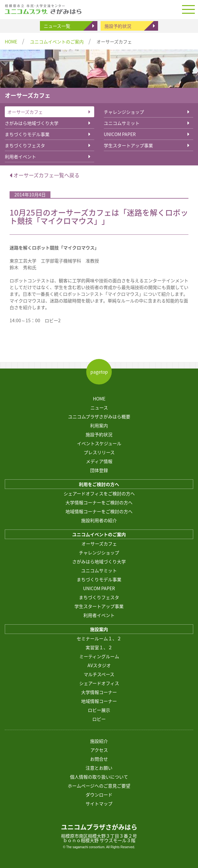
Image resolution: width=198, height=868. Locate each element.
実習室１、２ (99, 647)
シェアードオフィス (99, 683)
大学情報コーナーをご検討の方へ (99, 502)
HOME (11, 42)
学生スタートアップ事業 (128, 145)
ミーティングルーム (99, 656)
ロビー (99, 719)
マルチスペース (99, 674)
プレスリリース (99, 452)
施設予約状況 (118, 26)
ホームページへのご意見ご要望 (99, 786)
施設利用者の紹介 (99, 520)
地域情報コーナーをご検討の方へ (99, 511)
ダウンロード (99, 795)
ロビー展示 (99, 710)
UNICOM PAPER (120, 134)
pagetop (99, 372)
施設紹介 (99, 741)
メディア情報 (99, 461)
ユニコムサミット (122, 123)
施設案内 (99, 629)
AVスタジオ (99, 665)
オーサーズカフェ (25, 112)
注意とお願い (99, 768)
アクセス (99, 750)
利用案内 (99, 425)
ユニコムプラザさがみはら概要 (99, 416)
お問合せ (99, 759)
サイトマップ (99, 803)
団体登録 (99, 470)
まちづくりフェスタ (25, 145)
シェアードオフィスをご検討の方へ (99, 493)
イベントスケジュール (99, 443)
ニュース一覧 (57, 26)
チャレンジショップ (124, 112)
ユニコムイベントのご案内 (57, 42)
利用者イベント (20, 156)
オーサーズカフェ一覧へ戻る (45, 175)
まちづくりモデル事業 (27, 134)
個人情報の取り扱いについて (99, 777)
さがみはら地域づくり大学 (32, 123)
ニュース (99, 407)
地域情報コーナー (99, 701)
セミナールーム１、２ (99, 638)
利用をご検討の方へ (99, 484)
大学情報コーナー (99, 692)
